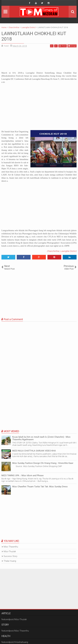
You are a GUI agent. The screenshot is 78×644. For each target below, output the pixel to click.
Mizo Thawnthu (11, 547)
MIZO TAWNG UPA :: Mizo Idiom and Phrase (22, 475)
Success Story (10, 556)
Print (63, 46)
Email (72, 46)
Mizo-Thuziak (10, 551)
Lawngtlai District (68, 251)
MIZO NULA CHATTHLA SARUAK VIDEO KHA (34, 451)
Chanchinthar (53, 251)
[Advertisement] (39, 60)
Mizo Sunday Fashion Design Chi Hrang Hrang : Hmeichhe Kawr (43, 463)
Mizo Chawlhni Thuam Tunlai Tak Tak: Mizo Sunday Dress (40, 487)
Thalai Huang (10, 561)
